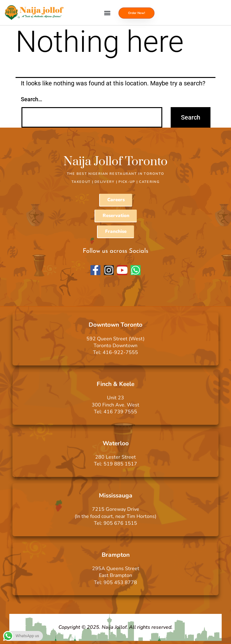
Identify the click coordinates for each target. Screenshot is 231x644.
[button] (107, 13)
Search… (32, 99)
